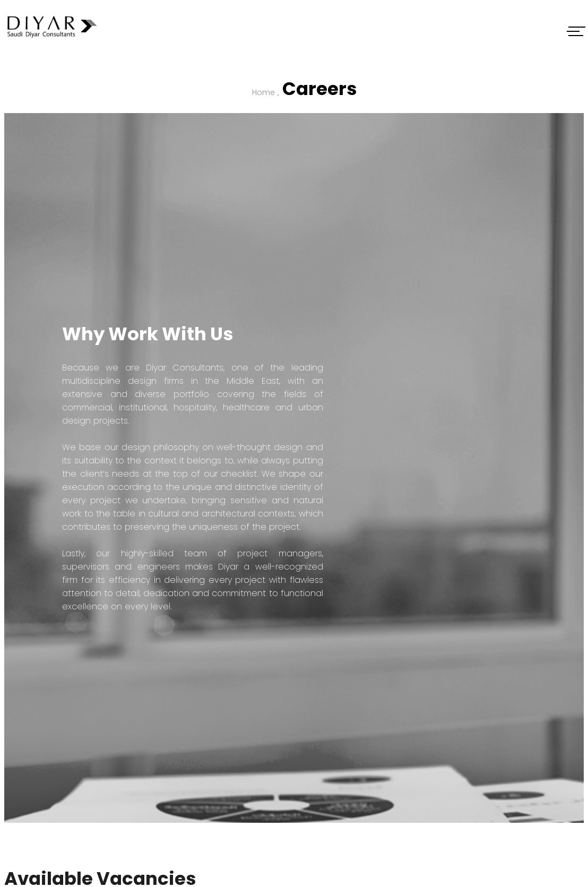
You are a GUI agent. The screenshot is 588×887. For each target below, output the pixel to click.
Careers (320, 89)
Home (263, 92)
